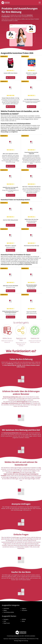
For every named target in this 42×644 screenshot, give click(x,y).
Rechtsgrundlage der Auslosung (21, 641)
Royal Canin (7, 623)
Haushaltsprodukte (9, 612)
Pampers (6, 619)
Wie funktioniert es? (32, 639)
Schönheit (6, 608)
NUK (5, 621)
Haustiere (24, 610)
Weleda (24, 619)
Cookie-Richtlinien (23, 639)
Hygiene (24, 608)
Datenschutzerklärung (14, 639)
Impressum (6, 639)
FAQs (37, 639)
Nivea (23, 621)
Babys (5, 610)
